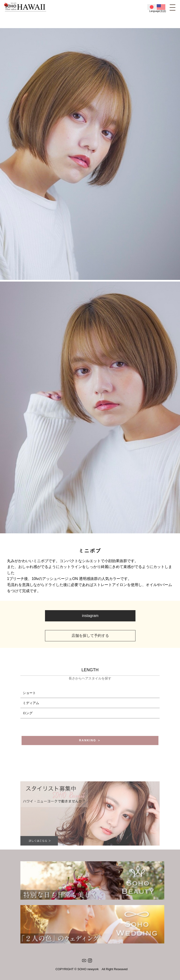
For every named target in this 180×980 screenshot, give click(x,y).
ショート (29, 693)
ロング (28, 713)
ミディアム (31, 703)
